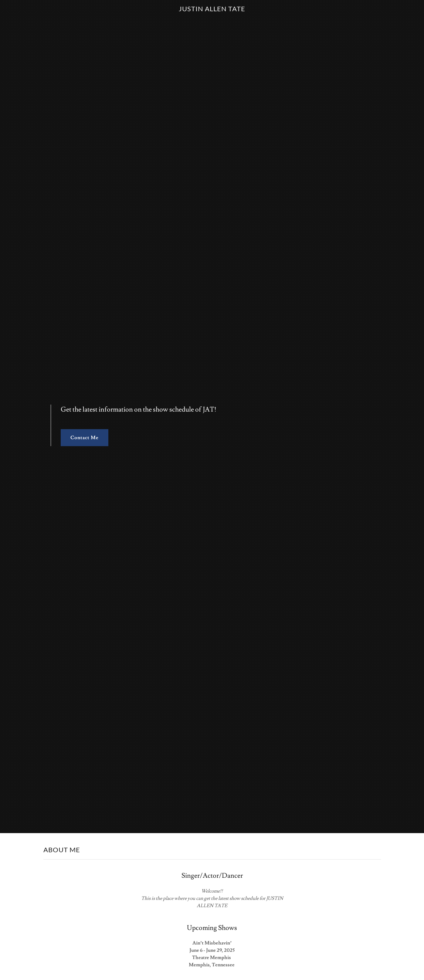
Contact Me (85, 438)
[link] (212, 10)
